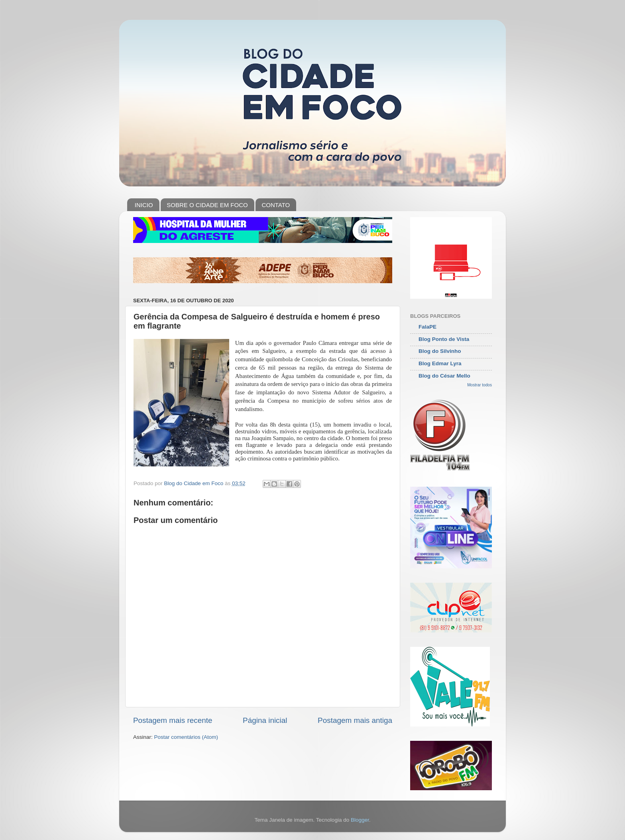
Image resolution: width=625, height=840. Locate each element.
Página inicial (265, 720)
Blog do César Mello (444, 376)
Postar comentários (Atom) (186, 737)
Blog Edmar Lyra (440, 363)
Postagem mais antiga (355, 720)
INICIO (144, 205)
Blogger (360, 820)
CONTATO (276, 205)
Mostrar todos (480, 385)
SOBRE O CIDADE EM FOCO (207, 205)
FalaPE (427, 327)
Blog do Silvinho (440, 351)
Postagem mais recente (173, 720)
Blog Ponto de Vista (444, 339)
